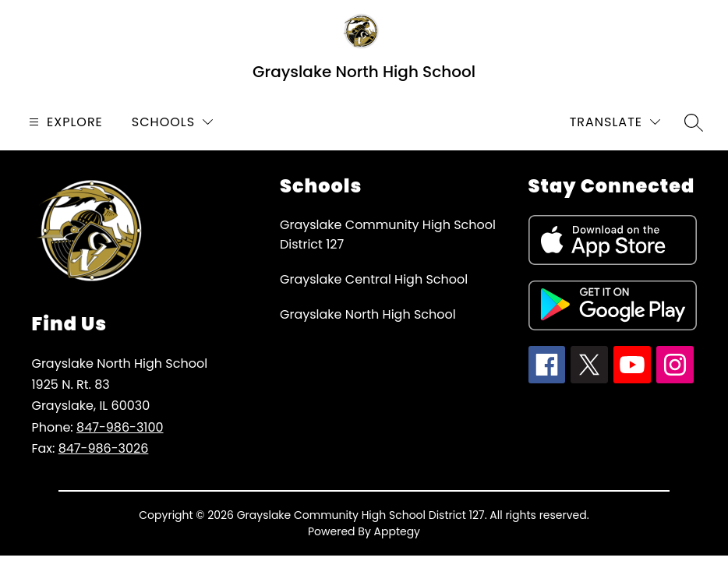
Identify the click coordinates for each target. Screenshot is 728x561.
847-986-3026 (104, 448)
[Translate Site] (615, 122)
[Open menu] (64, 122)
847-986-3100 (120, 427)
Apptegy (398, 531)
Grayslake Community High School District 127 (388, 235)
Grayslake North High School (368, 314)
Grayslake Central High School (374, 279)
